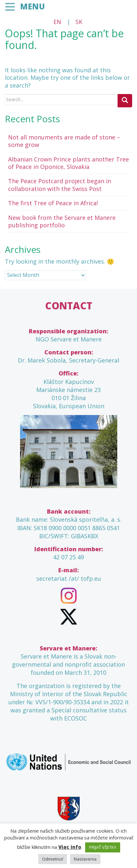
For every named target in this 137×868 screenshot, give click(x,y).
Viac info (70, 847)
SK (79, 22)
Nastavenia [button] (85, 859)
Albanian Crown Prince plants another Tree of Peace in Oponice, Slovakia (68, 163)
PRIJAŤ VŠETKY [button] (103, 847)
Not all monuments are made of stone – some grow (64, 141)
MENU (32, 6)
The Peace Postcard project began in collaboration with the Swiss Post (60, 185)
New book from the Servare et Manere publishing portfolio (62, 221)
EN (57, 22)
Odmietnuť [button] (53, 859)
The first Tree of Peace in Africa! (53, 203)
